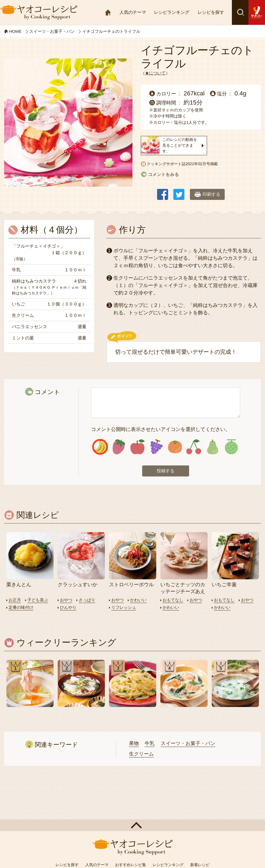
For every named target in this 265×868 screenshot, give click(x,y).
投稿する (166, 471)
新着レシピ (200, 865)
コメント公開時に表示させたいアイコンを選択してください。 (161, 429)
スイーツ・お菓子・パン (188, 743)
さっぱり (87, 600)
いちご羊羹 (224, 585)
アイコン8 (231, 447)
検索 (240, 12)
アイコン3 (138, 447)
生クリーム (141, 754)
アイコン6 (194, 447)
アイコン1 (100, 447)
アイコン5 (175, 447)
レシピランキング (172, 12)
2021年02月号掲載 (202, 164)
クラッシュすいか (78, 585)
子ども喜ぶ (38, 600)
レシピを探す (211, 12)
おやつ (66, 600)
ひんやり (68, 607)
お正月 (15, 600)
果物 (134, 743)
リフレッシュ (124, 607)
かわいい (138, 600)
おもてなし (173, 600)
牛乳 (150, 743)
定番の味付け (21, 607)
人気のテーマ (133, 12)
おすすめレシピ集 (131, 865)
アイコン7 (212, 447)
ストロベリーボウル (131, 585)
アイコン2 (119, 447)
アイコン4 (156, 447)
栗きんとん (19, 585)
